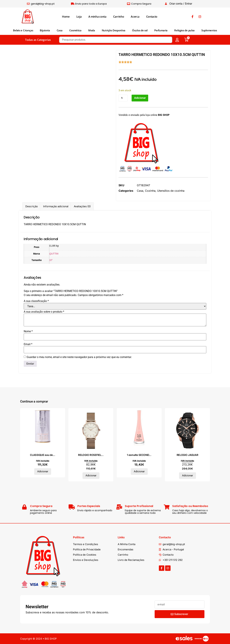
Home (66, 17)
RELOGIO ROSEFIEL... (91, 455)
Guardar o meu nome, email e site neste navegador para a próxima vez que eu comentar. (79, 357)
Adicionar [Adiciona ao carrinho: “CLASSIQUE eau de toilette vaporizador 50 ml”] (43, 471)
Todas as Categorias (38, 40)
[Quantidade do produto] (123, 98)
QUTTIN (54, 254)
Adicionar (140, 98)
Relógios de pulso (184, 30)
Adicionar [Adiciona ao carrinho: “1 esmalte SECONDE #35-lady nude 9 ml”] (139, 471)
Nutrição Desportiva (114, 30)
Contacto (152, 17)
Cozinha (150, 191)
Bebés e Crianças (23, 30)
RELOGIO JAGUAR (187, 455)
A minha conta (97, 17)
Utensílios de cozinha (171, 191)
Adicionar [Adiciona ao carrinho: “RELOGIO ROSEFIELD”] (91, 476)
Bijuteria (45, 30)
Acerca (135, 17)
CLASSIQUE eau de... (43, 455)
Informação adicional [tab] (56, 206)
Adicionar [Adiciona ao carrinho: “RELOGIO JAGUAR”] (187, 476)
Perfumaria (161, 30)
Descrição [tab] (32, 206)
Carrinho (119, 17)
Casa (60, 30)
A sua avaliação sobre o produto (44, 312)
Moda (92, 30)
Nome (28, 331)
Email (28, 344)
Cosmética (75, 30)
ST (51, 260)
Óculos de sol (140, 30)
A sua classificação (36, 301)
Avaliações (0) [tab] (82, 206)
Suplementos (209, 30)
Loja (79, 17)
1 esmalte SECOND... (139, 455)
